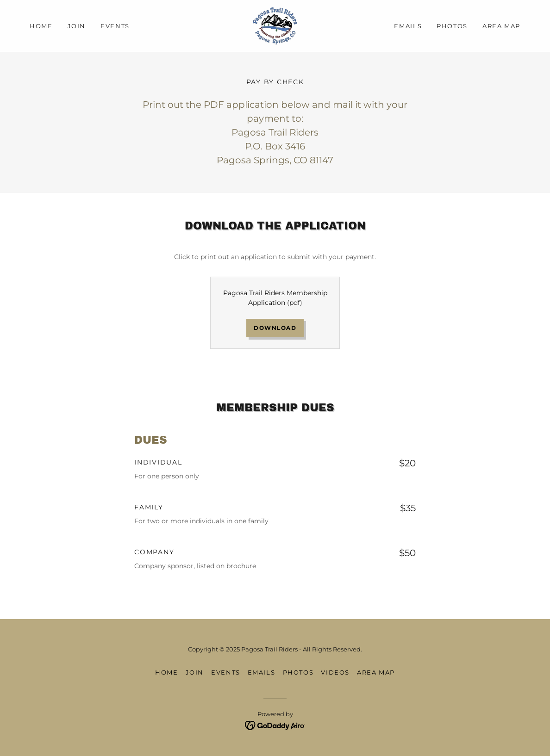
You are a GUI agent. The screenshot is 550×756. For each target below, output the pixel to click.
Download (275, 328)
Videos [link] (335, 672)
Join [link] (77, 26)
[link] (275, 25)
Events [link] (115, 26)
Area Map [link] (501, 26)
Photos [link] (452, 26)
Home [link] (41, 26)
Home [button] (167, 672)
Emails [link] (408, 26)
